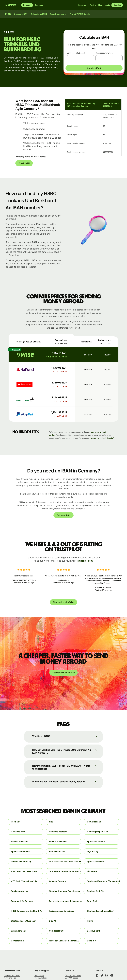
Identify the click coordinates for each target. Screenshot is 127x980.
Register (117, 5)
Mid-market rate (41, 978)
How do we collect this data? (102, 438)
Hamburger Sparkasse (97, 832)
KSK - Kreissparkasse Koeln (24, 871)
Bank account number (104, 53)
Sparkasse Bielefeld (96, 861)
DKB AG (53, 921)
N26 (51, 822)
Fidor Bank (92, 871)
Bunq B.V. (92, 941)
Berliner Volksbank (20, 842)
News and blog (10, 978)
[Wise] (11, 5)
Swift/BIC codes (71, 978)
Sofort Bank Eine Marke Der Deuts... (65, 871)
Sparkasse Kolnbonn (21, 851)
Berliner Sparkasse (58, 842)
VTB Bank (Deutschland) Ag (24, 881)
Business (39, 5)
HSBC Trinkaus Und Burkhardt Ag (27, 911)
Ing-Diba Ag (93, 851)
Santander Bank (18, 931)
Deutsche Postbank (58, 832)
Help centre (39, 975)
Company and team (12, 975)
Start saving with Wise (63, 602)
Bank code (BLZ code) (76, 53)
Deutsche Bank (18, 832)
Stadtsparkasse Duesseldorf (100, 911)
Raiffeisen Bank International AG (64, 941)
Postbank (16, 822)
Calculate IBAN (94, 68)
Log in (107, 5)
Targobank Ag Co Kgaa (22, 901)
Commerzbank (94, 822)
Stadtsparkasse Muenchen (24, 921)
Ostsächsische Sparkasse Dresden (65, 861)
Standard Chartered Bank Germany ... (65, 891)
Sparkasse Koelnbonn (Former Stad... (103, 881)
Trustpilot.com (85, 561)
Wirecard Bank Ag (57, 881)
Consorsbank (17, 941)
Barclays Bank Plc (95, 891)
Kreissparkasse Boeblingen (62, 911)
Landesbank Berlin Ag (21, 861)
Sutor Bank (92, 901)
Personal (27, 5)
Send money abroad (73, 975)
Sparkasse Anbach (96, 842)
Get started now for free (64, 673)
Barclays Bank (94, 931)
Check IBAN (24, 163)
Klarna (90, 921)
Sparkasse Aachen (20, 891)
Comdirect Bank (57, 931)
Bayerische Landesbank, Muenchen (65, 901)
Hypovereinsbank (57, 851)
